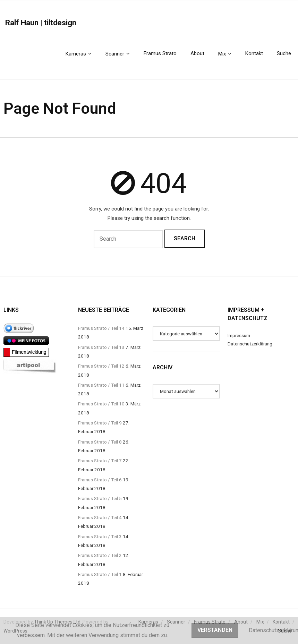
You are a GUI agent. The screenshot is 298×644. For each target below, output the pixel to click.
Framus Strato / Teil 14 (101, 328)
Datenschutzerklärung (250, 344)
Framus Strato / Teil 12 (101, 366)
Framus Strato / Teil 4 (100, 517)
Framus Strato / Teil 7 (100, 461)
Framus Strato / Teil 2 (100, 555)
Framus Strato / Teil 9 (100, 423)
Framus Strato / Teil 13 (101, 347)
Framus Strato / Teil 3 (100, 536)
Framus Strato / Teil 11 (101, 385)
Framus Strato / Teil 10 (101, 404)
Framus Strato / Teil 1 (100, 574)
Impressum (239, 335)
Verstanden (215, 630)
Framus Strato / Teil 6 (100, 480)
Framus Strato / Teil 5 (100, 498)
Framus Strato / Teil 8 (100, 442)
